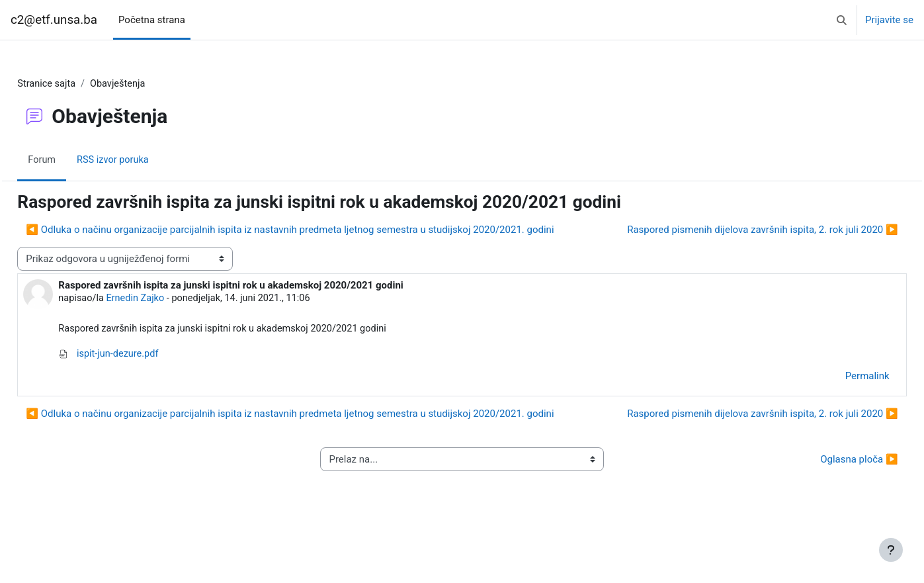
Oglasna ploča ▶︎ (829, 510)
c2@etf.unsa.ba (54, 20)
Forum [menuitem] (72, 161)
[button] (842, 20)
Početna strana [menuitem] (152, 20)
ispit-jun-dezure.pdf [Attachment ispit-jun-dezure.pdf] (140, 380)
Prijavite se (889, 20)
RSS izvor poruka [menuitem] (144, 161)
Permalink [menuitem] (838, 402)
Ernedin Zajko (168, 324)
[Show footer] (891, 550)
